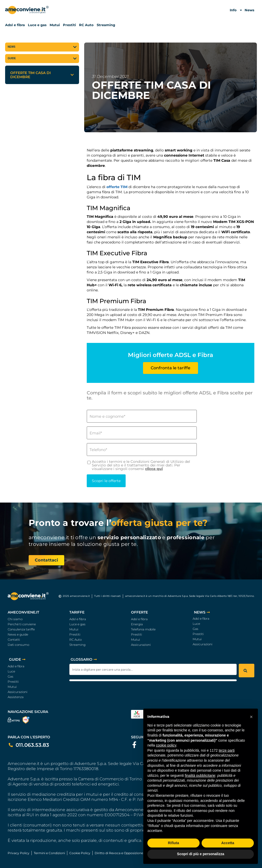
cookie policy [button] (166, 745)
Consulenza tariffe (21, 629)
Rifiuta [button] (173, 843)
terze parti (227, 750)
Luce (196, 624)
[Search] (246, 671)
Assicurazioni (141, 645)
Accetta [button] (228, 843)
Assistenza (16, 697)
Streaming (106, 25)
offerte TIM (117, 187)
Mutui (55, 25)
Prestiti (69, 25)
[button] (72, 75)
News (249, 10)
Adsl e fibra (15, 25)
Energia (137, 624)
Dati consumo (18, 645)
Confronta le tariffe (171, 368)
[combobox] (153, 669)
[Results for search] (153, 680)
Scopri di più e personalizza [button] (201, 854)
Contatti (14, 640)
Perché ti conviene (22, 624)
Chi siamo (15, 619)
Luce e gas (37, 25)
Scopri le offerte (105, 481)
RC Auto (86, 25)
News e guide (18, 634)
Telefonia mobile (143, 629)
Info (236, 10)
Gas (195, 629)
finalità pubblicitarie (200, 775)
